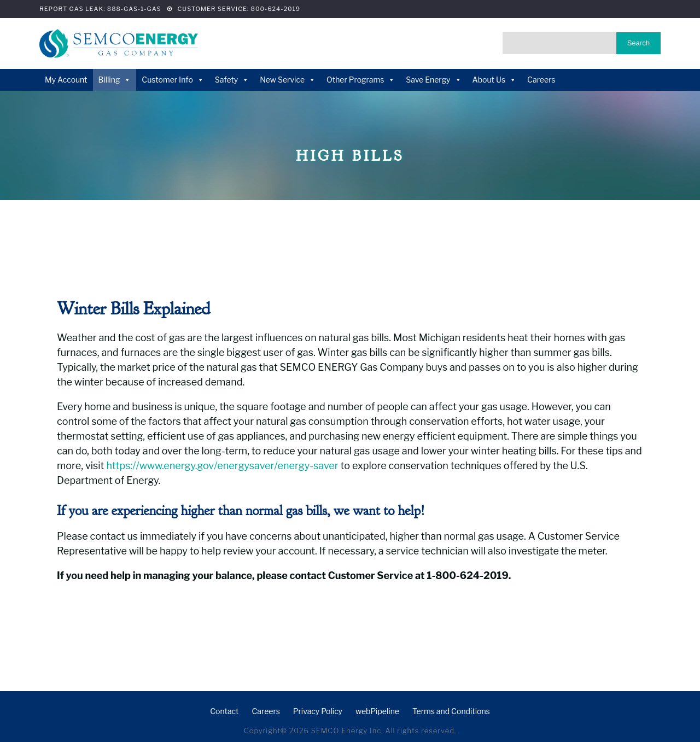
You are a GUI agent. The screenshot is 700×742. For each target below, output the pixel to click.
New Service (288, 80)
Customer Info (173, 80)
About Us (495, 80)
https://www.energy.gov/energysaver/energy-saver (222, 466)
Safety (232, 80)
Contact (224, 711)
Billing (115, 80)
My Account (66, 80)
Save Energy (433, 80)
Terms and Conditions (451, 711)
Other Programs (361, 80)
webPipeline (377, 711)
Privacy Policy (318, 711)
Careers (541, 80)
